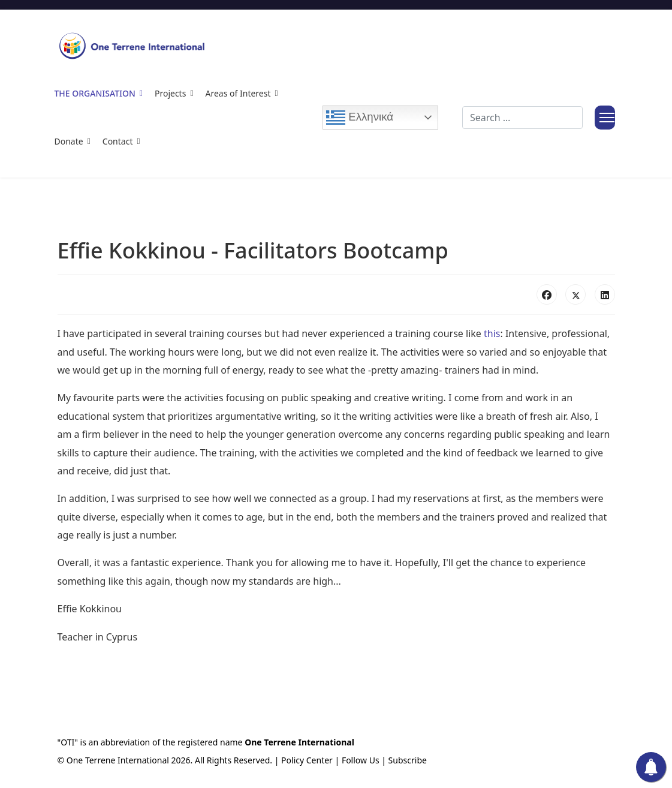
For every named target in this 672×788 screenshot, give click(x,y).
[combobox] (522, 118)
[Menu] (605, 118)
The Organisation (95, 93)
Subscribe (408, 760)
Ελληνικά (360, 118)
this (492, 333)
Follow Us (361, 760)
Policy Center (307, 760)
